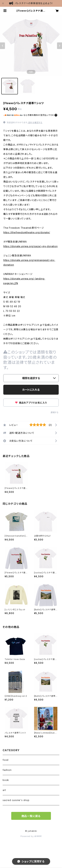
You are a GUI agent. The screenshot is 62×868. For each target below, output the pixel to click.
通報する (55, 412)
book (6, 780)
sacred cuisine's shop (16, 800)
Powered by (31, 836)
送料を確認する (35, 123)
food (6, 760)
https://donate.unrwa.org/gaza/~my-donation (31, 246)
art (4, 790)
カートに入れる (31, 390)
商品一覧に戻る (31, 816)
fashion (7, 770)
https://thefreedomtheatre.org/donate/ (27, 232)
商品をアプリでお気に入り (31, 403)
